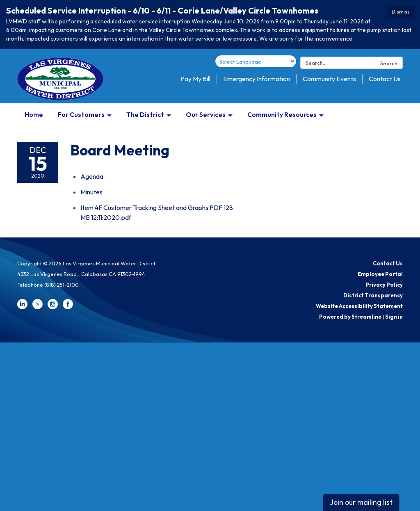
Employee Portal (380, 274)
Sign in (394, 317)
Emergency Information (257, 79)
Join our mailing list (361, 502)
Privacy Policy (384, 285)
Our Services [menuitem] (206, 114)
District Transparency (373, 295)
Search (389, 63)
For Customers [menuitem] (81, 114)
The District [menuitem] (145, 114)
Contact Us (385, 79)
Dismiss (401, 12)
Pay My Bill (195, 79)
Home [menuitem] (34, 114)
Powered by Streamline (350, 317)
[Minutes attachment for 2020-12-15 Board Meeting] (91, 192)
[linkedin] (22, 307)
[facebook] (68, 307)
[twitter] (38, 307)
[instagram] (53, 307)
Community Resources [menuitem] (282, 114)
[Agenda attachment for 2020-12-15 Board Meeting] (92, 176)
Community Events (329, 79)
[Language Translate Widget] (256, 61)
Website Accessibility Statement (359, 306)
